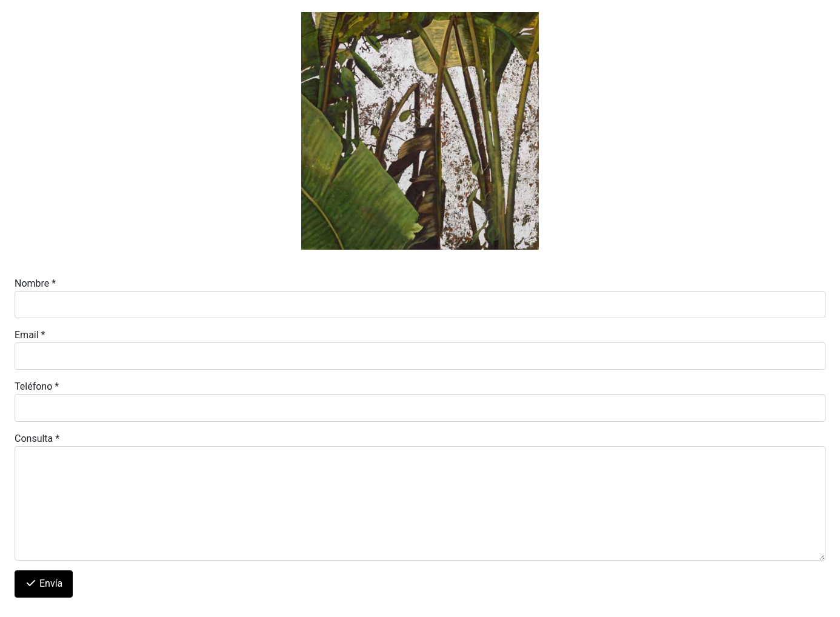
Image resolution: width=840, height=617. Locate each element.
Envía (44, 583)
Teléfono (37, 386)
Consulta (37, 439)
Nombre (35, 283)
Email (30, 335)
